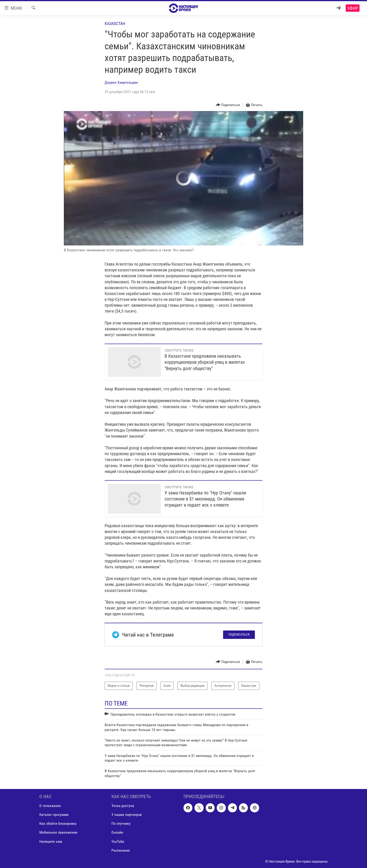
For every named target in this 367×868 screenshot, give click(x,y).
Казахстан (115, 23)
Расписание (121, 850)
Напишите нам (51, 841)
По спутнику (121, 824)
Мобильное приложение (58, 833)
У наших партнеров (127, 815)
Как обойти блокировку (58, 824)
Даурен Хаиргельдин (121, 82)
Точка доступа (123, 806)
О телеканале (50, 806)
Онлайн (117, 833)
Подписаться (239, 634)
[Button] (228, 105)
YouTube (118, 841)
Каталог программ (54, 815)
